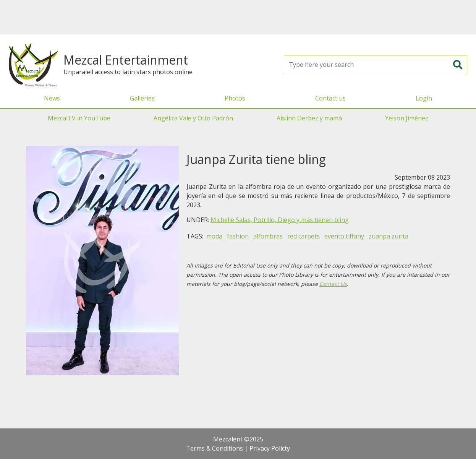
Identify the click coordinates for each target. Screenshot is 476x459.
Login (424, 98)
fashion (238, 236)
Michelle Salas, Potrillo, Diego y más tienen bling (280, 220)
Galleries (142, 98)
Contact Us (333, 284)
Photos (235, 98)
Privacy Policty (270, 448)
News (52, 98)
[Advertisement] (238, 17)
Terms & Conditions (215, 448)
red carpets (304, 236)
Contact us (330, 98)
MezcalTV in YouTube (79, 118)
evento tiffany (344, 236)
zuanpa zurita (389, 236)
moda (214, 236)
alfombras (268, 236)
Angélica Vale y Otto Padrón (193, 118)
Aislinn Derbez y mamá (309, 118)
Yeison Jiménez (407, 118)
